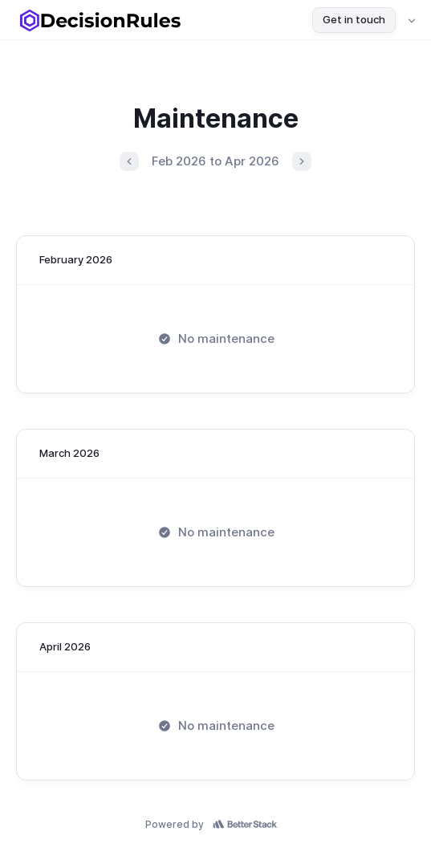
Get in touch (354, 19)
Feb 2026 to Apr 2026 (215, 161)
